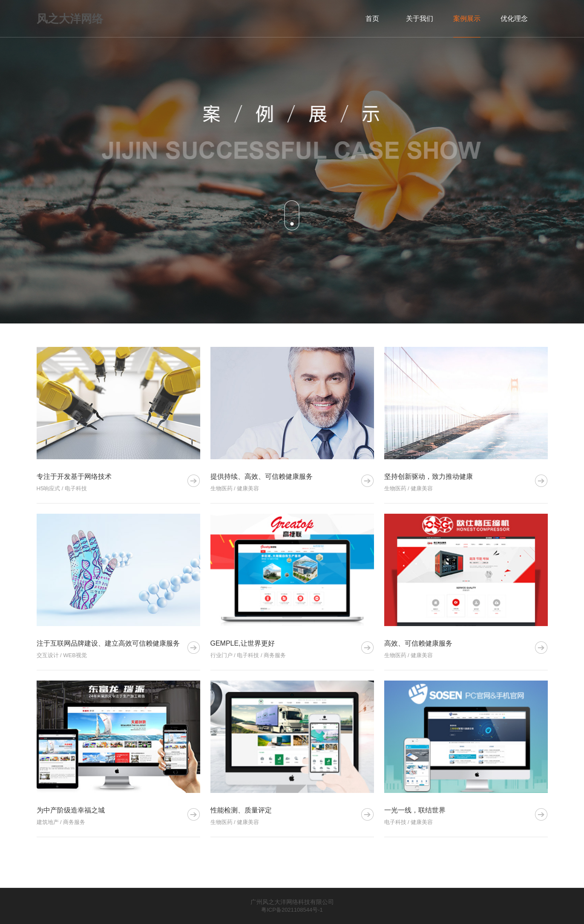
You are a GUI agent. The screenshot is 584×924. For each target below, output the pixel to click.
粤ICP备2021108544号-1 (292, 910)
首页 (372, 19)
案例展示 (467, 19)
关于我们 (420, 19)
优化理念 (514, 19)
